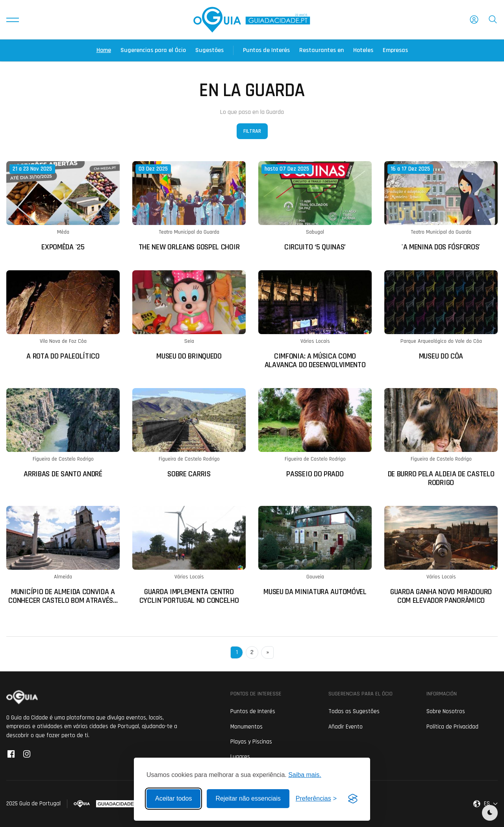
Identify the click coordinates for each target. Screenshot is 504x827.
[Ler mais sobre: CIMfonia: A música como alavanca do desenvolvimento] (315, 320)
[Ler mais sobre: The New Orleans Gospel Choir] (189, 206)
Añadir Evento (346, 727)
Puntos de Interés (266, 50)
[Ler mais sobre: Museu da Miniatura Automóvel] (315, 551)
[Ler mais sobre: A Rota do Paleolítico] (63, 315)
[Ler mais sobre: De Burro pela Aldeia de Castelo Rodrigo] (441, 438)
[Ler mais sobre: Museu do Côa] (441, 315)
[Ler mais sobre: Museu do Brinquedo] (189, 315)
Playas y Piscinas (251, 742)
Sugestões (209, 50)
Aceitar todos (173, 798)
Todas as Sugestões (354, 711)
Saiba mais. (305, 775)
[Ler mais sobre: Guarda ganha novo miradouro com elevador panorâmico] (441, 555)
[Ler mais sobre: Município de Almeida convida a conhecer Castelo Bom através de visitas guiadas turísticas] (63, 555)
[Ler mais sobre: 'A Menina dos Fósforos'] (441, 206)
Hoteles (363, 50)
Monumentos (246, 727)
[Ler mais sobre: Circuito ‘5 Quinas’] (315, 206)
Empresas (395, 50)
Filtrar (252, 131)
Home (104, 50)
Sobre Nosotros (446, 711)
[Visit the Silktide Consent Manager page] (353, 799)
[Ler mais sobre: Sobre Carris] (189, 433)
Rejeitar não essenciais (248, 798)
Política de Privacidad (452, 727)
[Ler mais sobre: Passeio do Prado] (315, 433)
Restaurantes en (321, 50)
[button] (13, 20)
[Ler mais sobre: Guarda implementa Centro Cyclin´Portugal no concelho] (189, 555)
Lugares (240, 757)
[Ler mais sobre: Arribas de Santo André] (63, 433)
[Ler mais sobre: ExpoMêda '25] (63, 206)
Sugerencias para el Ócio (153, 50)
